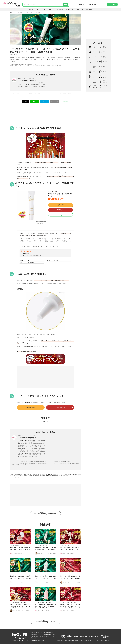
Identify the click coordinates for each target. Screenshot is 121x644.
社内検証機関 (52, 634)
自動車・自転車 (95, 82)
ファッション (95, 77)
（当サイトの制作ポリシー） (41, 67)
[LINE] (34, 102)
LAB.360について (57, 461)
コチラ (28, 351)
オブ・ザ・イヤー (106, 86)
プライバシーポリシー (99, 640)
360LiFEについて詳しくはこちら (39, 640)
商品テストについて (98, 5)
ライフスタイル (95, 86)
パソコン (95, 52)
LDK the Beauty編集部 (26, 80)
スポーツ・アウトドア (106, 77)
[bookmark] (64, 102)
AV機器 (105, 52)
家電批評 (60, 9)
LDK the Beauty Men (85, 9)
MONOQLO (70, 9)
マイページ (112, 5)
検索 (66, 4)
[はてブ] (44, 102)
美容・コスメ (105, 57)
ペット (105, 72)
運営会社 (107, 640)
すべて (31, 9)
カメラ (94, 57)
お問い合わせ (60, 640)
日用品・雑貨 (95, 67)
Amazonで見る (31, 408)
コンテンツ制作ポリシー (87, 640)
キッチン (105, 62)
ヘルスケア (95, 62)
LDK (38, 9)
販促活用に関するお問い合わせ (53, 474)
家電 (94, 47)
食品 (104, 67)
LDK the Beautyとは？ (84, 4)
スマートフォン (105, 47)
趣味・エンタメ (105, 82)
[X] (25, 102)
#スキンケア (45, 422)
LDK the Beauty (48, 9)
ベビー (94, 72)
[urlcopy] (54, 102)
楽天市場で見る (60, 408)
